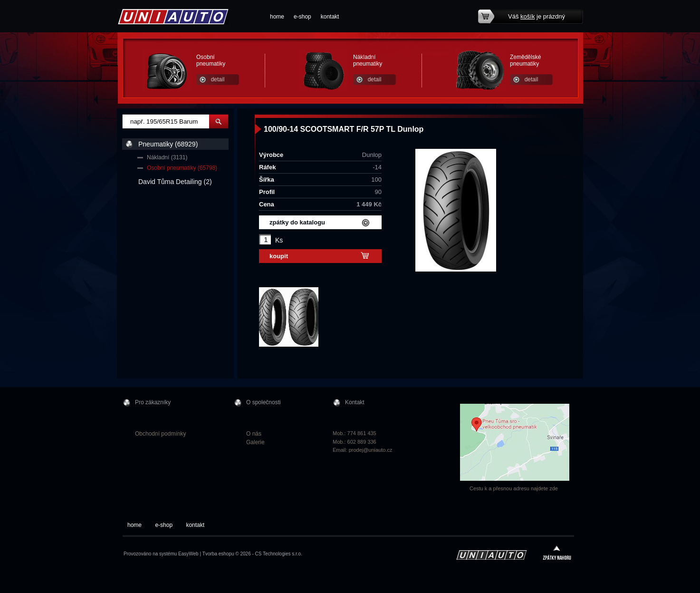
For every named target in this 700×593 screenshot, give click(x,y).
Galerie (255, 442)
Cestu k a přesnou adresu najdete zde (514, 488)
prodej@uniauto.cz (371, 450)
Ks (279, 240)
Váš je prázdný (537, 16)
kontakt (330, 17)
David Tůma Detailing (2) (175, 182)
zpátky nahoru (557, 554)
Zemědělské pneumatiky (525, 60)
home (277, 17)
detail (218, 79)
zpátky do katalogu (297, 222)
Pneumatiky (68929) (168, 144)
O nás (254, 434)
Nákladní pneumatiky (368, 60)
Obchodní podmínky (160, 434)
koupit (279, 256)
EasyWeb (188, 554)
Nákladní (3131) (167, 157)
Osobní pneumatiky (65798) (182, 168)
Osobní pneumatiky (211, 60)
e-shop (302, 17)
